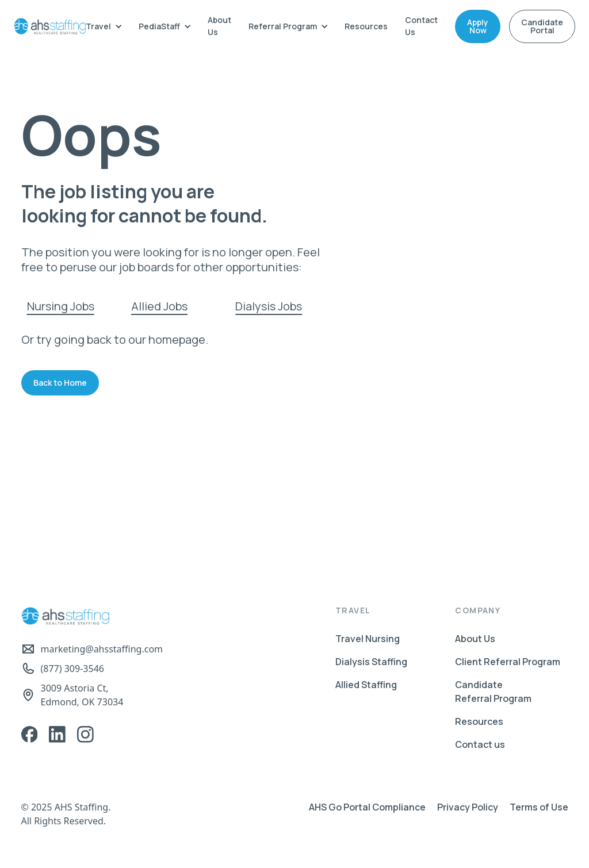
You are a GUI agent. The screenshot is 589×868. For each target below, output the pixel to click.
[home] (50, 26)
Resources (366, 26)
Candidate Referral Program (493, 692)
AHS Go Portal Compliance (367, 807)
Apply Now (478, 26)
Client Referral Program (508, 662)
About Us (219, 26)
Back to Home (60, 383)
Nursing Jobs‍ (61, 306)
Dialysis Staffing (371, 662)
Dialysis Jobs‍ (269, 306)
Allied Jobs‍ (159, 306)
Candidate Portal (542, 26)
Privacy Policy (468, 807)
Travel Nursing (368, 639)
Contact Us (421, 26)
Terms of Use (539, 807)
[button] (104, 26)
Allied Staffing (366, 685)
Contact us (480, 744)
